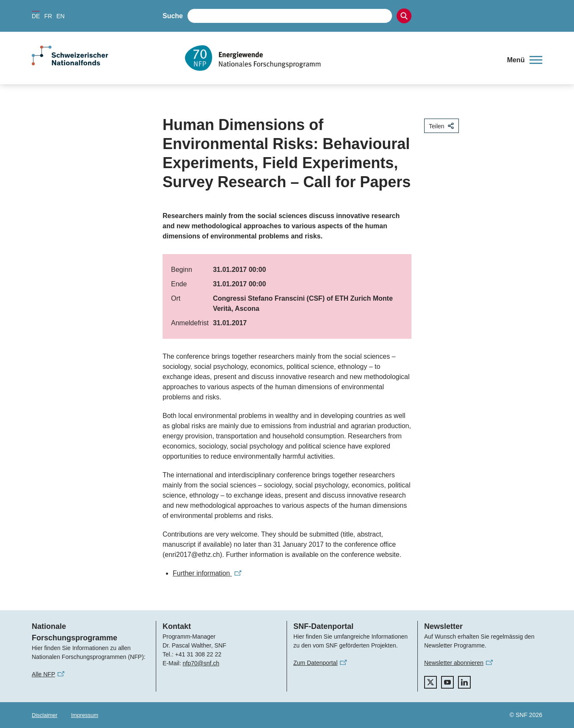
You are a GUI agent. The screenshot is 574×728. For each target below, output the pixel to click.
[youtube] (447, 682)
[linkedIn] (464, 682)
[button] (525, 60)
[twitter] (430, 682)
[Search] (404, 16)
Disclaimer (45, 715)
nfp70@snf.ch (201, 663)
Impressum (85, 715)
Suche (173, 16)
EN (60, 16)
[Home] (340, 58)
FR (48, 16)
